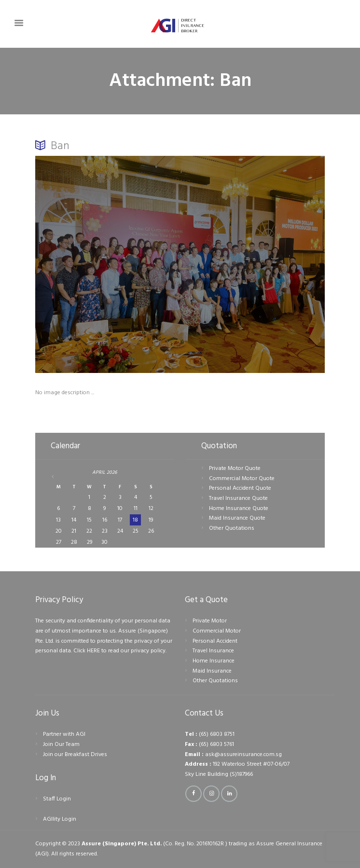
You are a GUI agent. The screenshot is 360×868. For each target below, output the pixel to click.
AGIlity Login (60, 819)
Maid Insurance (212, 671)
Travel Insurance (213, 651)
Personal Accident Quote (240, 488)
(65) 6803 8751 (217, 734)
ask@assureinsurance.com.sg (243, 755)
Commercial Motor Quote (242, 479)
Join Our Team (61, 744)
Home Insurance (214, 661)
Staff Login (57, 799)
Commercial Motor (217, 631)
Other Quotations (232, 528)
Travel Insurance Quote (238, 498)
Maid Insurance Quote (237, 518)
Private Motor (210, 621)
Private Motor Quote (235, 468)
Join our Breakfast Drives (75, 755)
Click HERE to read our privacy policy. (120, 651)
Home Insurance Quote (239, 509)
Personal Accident (215, 641)
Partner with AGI (64, 734)
